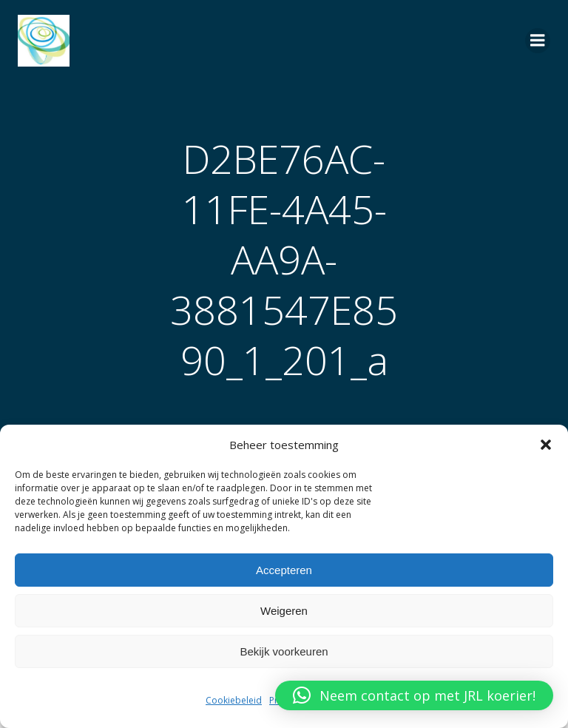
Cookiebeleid (234, 700)
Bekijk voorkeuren (284, 651)
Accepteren (284, 570)
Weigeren (284, 611)
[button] (546, 445)
